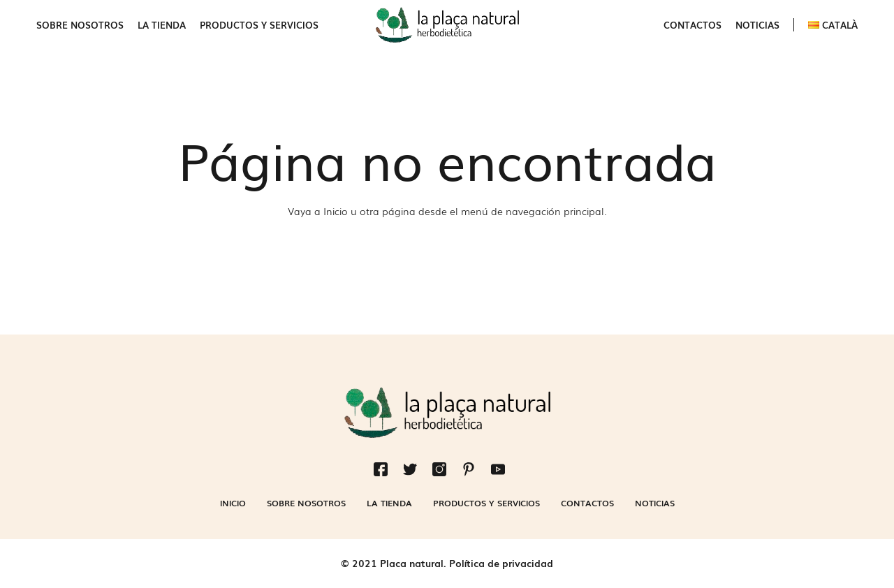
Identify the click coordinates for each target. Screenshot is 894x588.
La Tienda (162, 25)
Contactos (693, 25)
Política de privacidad (501, 563)
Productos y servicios (259, 25)
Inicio (336, 211)
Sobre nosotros (80, 25)
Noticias (757, 25)
